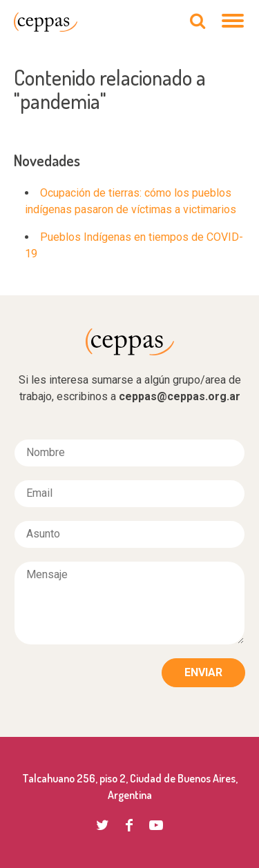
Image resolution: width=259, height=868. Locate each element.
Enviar (203, 672)
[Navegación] (233, 22)
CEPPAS (46, 22)
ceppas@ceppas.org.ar (180, 396)
